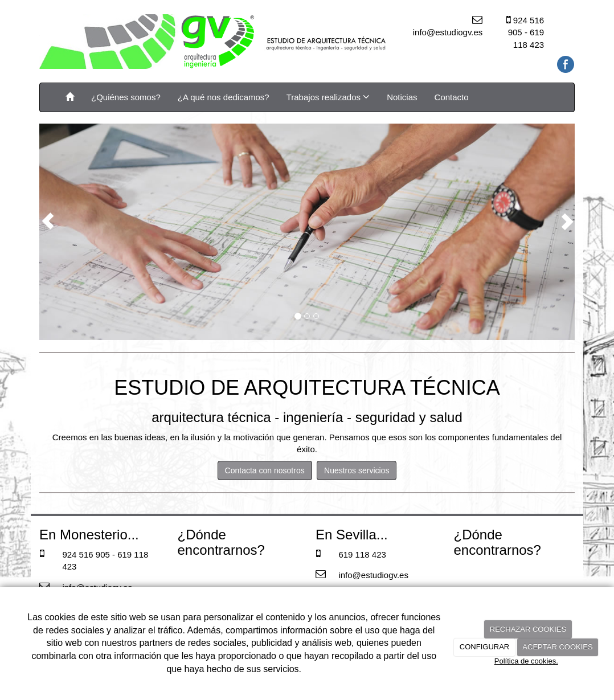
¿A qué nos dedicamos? (224, 97)
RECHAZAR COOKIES (528, 629)
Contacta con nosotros (265, 470)
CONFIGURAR (484, 647)
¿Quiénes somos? (126, 97)
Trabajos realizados (328, 97)
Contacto (452, 97)
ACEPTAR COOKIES (557, 647)
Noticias (402, 97)
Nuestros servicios (357, 470)
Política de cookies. (526, 661)
